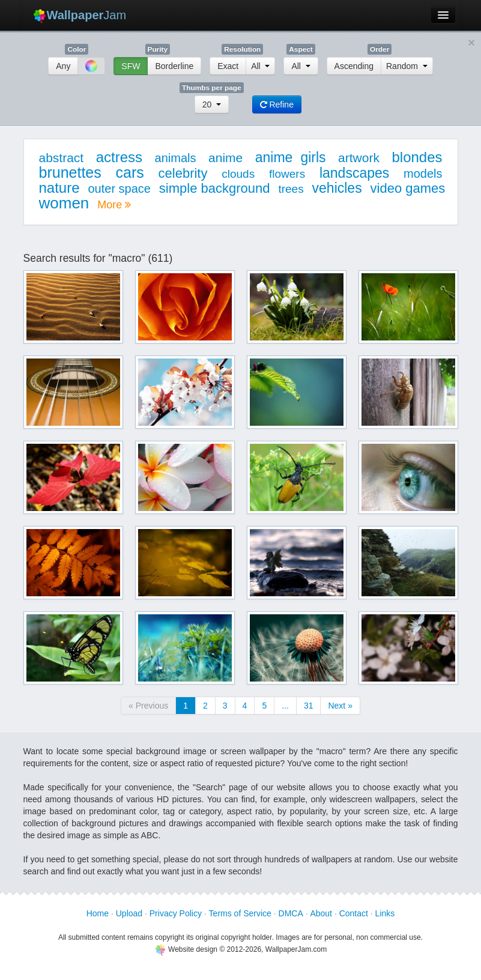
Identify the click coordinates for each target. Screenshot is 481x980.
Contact (354, 913)
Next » (340, 706)
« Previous (148, 706)
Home (98, 913)
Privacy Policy (176, 913)
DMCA (291, 913)
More (114, 205)
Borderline (174, 66)
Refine (277, 104)
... (285, 706)
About (321, 913)
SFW (131, 66)
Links (385, 913)
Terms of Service (240, 913)
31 (309, 706)
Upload (129, 913)
